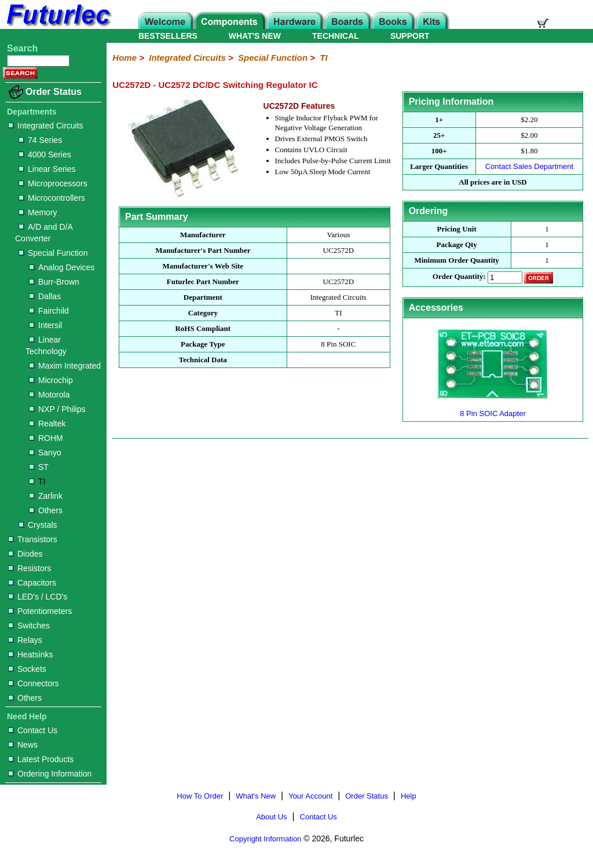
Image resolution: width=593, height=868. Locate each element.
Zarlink (46, 496)
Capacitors (32, 583)
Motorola (49, 395)
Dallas (45, 296)
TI (37, 481)
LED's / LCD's (38, 597)
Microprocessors (53, 183)
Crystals (38, 525)
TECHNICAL (336, 36)
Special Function (53, 253)
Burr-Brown (54, 282)
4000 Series (45, 155)
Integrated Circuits (46, 126)
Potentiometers (40, 611)
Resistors (30, 568)
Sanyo (45, 453)
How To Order (200, 796)
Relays (25, 640)
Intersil (45, 325)
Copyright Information (265, 839)
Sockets (27, 669)
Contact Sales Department (529, 166)
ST (39, 467)
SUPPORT (410, 36)
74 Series (40, 140)
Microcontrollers (52, 198)
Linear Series (47, 169)
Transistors (33, 539)
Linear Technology (46, 345)
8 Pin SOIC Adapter (493, 409)
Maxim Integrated (65, 366)
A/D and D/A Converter (44, 233)
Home (125, 58)
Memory (38, 212)
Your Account (310, 796)
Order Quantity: (459, 277)
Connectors (34, 683)
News (23, 745)
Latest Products (41, 759)
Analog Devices (62, 267)
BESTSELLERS (168, 36)
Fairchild (49, 311)
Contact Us (33, 730)
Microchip (51, 380)
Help (409, 796)
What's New (256, 796)
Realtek (47, 424)
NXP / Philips (57, 409)
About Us (271, 817)
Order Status (54, 92)
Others (46, 510)
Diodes (25, 554)
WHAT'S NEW (255, 36)
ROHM (46, 438)
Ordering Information (50, 774)
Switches (29, 626)
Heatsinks (30, 654)
